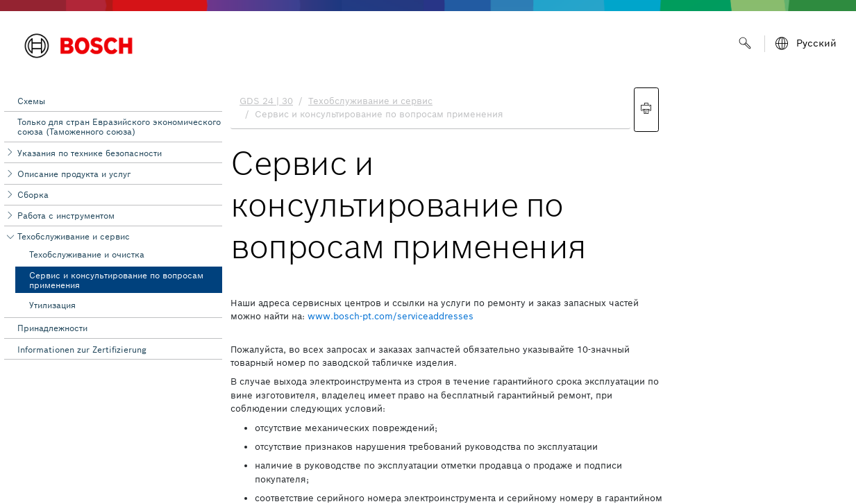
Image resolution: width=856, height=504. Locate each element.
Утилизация (52, 305)
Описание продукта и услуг (74, 174)
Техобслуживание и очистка (87, 254)
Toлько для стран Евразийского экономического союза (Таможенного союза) (119, 127)
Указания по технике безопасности (90, 153)
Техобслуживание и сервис (74, 236)
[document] (539, 292)
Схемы (31, 101)
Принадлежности (52, 328)
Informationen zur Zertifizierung (82, 350)
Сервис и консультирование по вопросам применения (116, 280)
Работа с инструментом (66, 216)
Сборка (33, 195)
